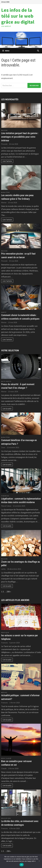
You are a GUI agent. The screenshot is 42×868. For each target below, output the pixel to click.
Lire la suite (7, 409)
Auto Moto (6, 381)
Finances (5, 496)
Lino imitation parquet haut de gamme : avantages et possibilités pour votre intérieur (20, 137)
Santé (4, 312)
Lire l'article (7, 161)
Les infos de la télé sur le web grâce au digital (18, 16)
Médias (4, 692)
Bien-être (6, 192)
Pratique (5, 633)
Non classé (6, 758)
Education (6, 818)
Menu (6, 51)
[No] (39, 861)
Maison (4, 130)
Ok (22, 865)
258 (8, 592)
